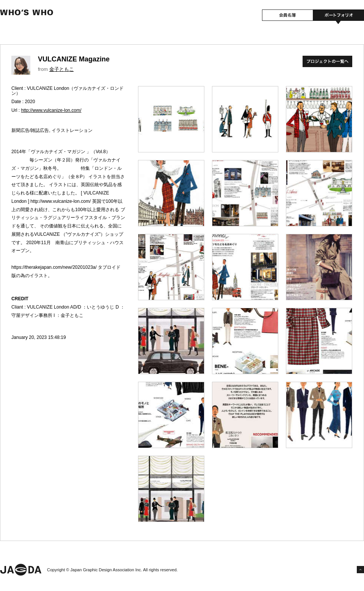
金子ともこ (62, 69)
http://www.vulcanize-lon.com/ (51, 110)
